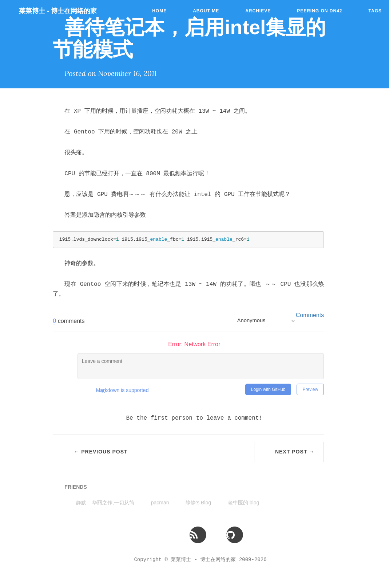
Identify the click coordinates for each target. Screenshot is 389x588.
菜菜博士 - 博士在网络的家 (58, 11)
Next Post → (295, 452)
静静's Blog (198, 503)
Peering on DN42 (319, 11)
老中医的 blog (243, 503)
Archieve (258, 11)
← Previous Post (101, 452)
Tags (375, 11)
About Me (206, 11)
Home (159, 11)
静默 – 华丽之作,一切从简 (105, 503)
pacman (160, 503)
